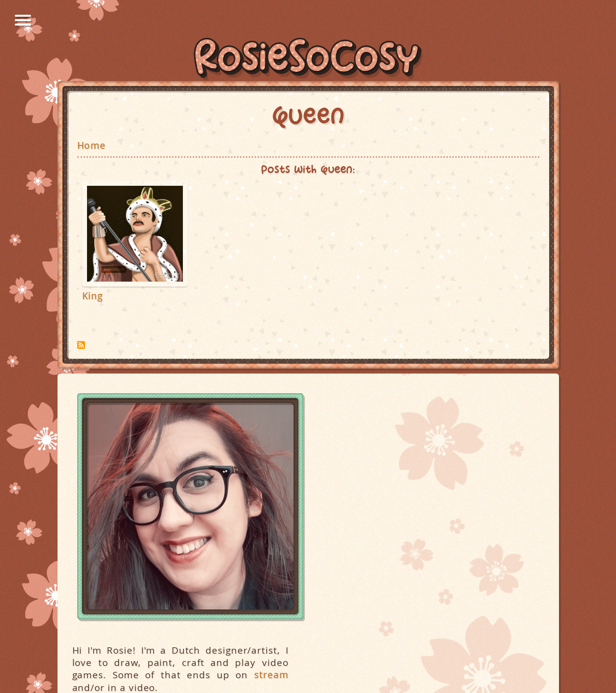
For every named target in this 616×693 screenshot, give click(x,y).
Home (92, 145)
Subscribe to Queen (81, 345)
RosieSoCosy (308, 59)
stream (271, 675)
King (93, 296)
